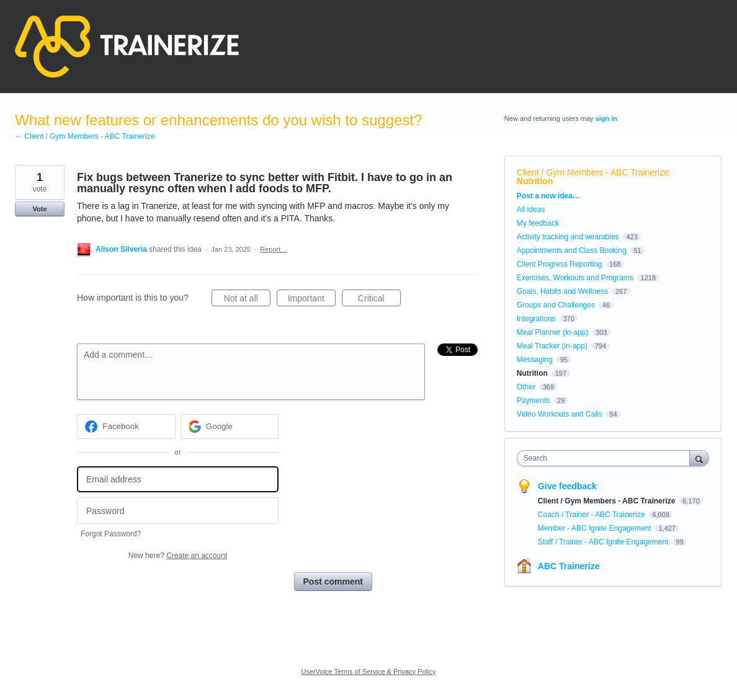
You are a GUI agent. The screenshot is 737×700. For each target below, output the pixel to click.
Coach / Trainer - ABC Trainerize (592, 515)
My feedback (538, 223)
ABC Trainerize (569, 566)
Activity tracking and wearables (568, 237)
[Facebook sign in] (126, 427)
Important (312, 300)
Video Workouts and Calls (560, 414)
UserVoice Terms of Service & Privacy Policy (369, 671)
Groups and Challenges (556, 305)
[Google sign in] (230, 427)
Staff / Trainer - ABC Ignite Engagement (604, 542)
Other (526, 387)
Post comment (333, 582)
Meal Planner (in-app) (552, 332)
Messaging (535, 360)
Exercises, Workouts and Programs (576, 278)
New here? (178, 556)
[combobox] (606, 458)
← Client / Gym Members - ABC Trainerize (85, 136)
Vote (39, 209)
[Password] (178, 511)
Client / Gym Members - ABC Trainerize (593, 172)
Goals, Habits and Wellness (562, 291)
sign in (606, 118)
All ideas (531, 210)
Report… (274, 249)
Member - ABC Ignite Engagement (596, 528)
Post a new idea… (548, 196)
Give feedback (567, 486)
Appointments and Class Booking (572, 250)
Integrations (536, 319)
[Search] (699, 458)
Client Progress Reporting (559, 264)
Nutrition (535, 181)
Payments (533, 401)
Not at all (247, 300)
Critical (379, 300)
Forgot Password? (111, 534)
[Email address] (178, 480)
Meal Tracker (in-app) (552, 346)
